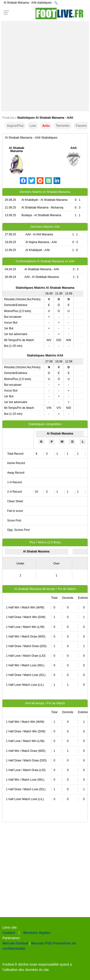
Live (33, 126)
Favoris (81, 126)
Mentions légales (37, 933)
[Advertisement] (45, 66)
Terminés (63, 126)
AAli (73, 148)
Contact (9, 933)
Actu (46, 126)
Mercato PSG (42, 943)
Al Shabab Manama (17, 149)
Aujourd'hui (15, 126)
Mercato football (15, 943)
